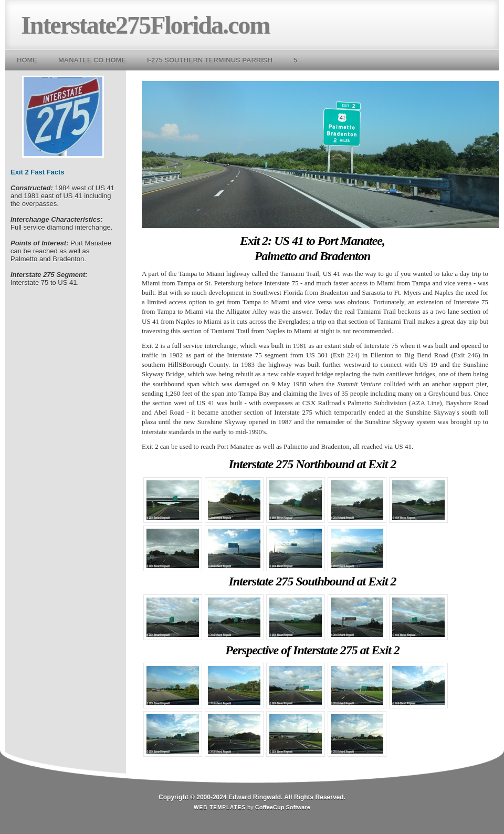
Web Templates (220, 807)
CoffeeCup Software (283, 807)
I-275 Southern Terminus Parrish (210, 60)
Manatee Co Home (92, 60)
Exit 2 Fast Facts (38, 172)
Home (27, 60)
